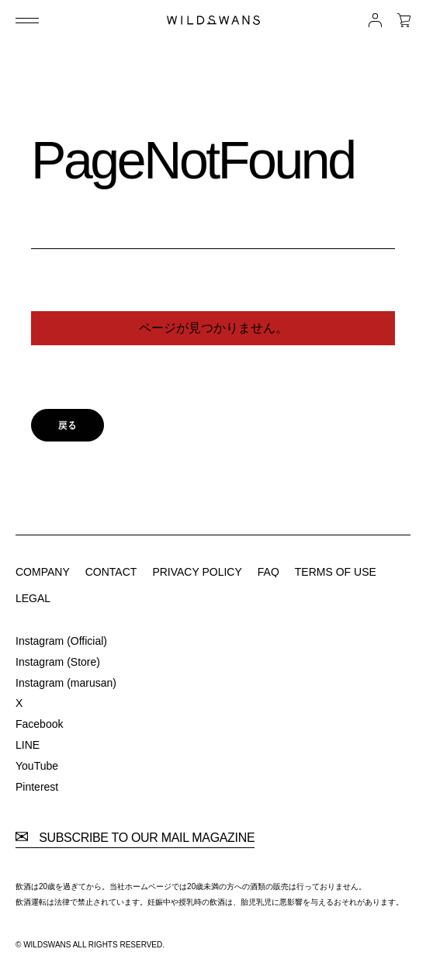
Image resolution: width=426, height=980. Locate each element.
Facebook (39, 724)
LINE (28, 745)
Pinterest (37, 787)
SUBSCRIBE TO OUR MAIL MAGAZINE (135, 838)
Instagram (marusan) (66, 683)
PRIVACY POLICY (197, 572)
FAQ (268, 572)
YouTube (37, 766)
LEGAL (33, 598)
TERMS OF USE (336, 572)
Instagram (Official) (61, 641)
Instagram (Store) (58, 662)
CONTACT (111, 572)
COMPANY (43, 572)
